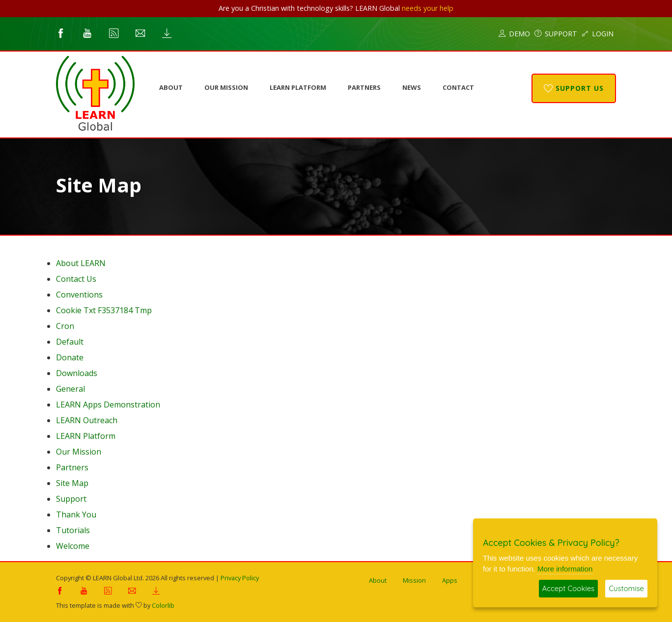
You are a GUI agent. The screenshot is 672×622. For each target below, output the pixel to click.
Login (598, 34)
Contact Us (76, 279)
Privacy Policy (240, 578)
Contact (458, 87)
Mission (414, 580)
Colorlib (163, 605)
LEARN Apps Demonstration (108, 405)
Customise (626, 588)
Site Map (72, 483)
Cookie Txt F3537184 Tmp (104, 310)
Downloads (77, 373)
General (70, 389)
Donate (70, 357)
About (171, 87)
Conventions (79, 295)
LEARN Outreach (87, 420)
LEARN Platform (298, 87)
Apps (450, 580)
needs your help (428, 8)
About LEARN (81, 263)
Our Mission (226, 87)
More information (565, 569)
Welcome (73, 546)
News (412, 87)
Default (70, 342)
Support (556, 34)
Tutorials (73, 530)
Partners (364, 87)
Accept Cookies (569, 588)
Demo (514, 34)
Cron (65, 326)
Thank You (76, 514)
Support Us (574, 88)
